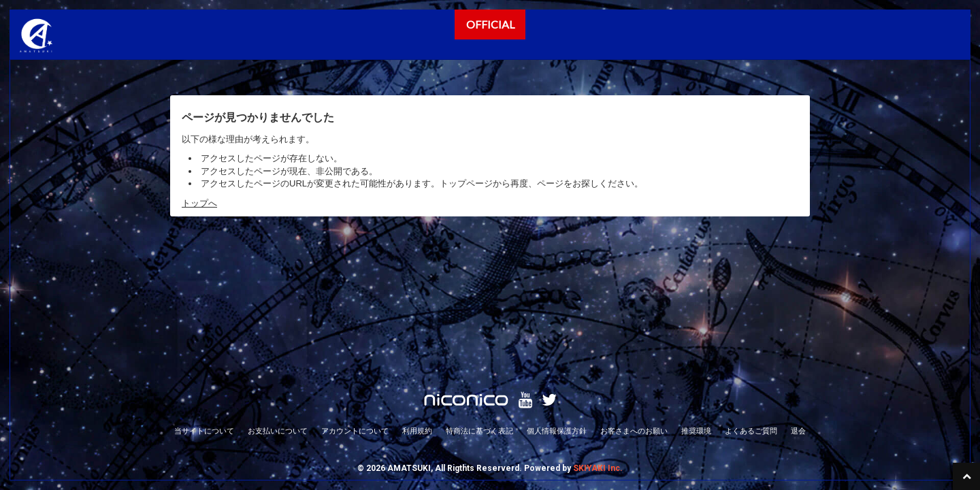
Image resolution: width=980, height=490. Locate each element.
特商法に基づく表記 (479, 303)
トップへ (199, 203)
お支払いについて (278, 303)
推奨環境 (696, 303)
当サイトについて (204, 303)
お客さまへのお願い (634, 303)
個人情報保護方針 (557, 303)
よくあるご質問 (751, 303)
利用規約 (417, 303)
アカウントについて (355, 303)
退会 (798, 303)
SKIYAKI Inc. (598, 340)
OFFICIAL (490, 24)
